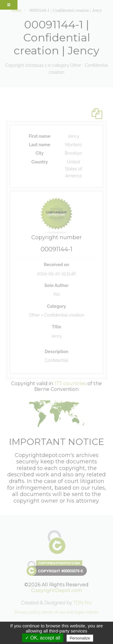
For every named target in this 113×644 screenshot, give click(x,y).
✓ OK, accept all (43, 638)
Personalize (80, 638)
